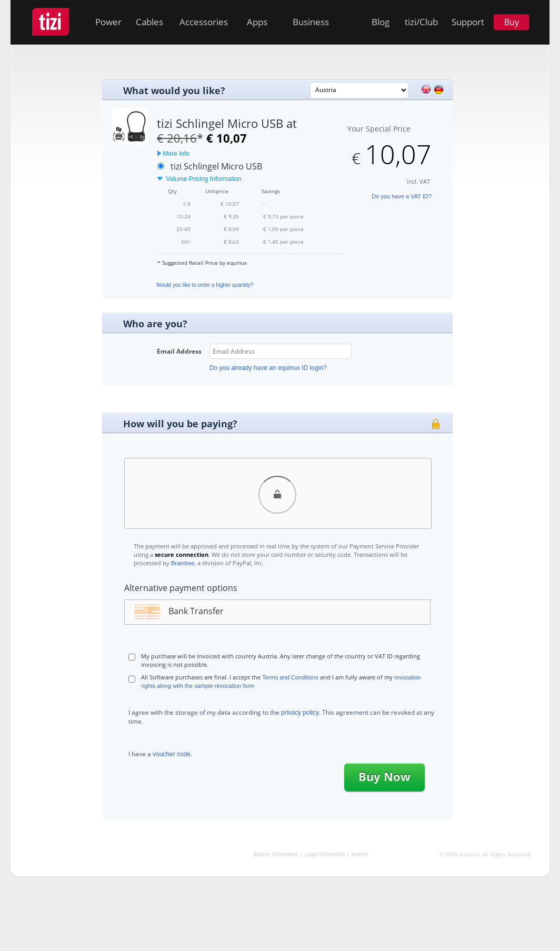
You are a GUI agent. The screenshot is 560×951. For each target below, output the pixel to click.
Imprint (360, 854)
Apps (257, 22)
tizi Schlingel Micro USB (216, 166)
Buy (512, 22)
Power (108, 22)
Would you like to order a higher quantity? (205, 285)
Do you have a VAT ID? (402, 196)
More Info (173, 154)
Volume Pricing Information (199, 179)
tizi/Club (421, 22)
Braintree (183, 563)
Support (468, 22)
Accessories (204, 22)
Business (311, 22)
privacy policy (300, 713)
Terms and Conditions (290, 677)
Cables (149, 22)
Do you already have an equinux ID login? (268, 368)
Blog (381, 22)
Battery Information (276, 854)
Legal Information (325, 854)
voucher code (172, 754)
